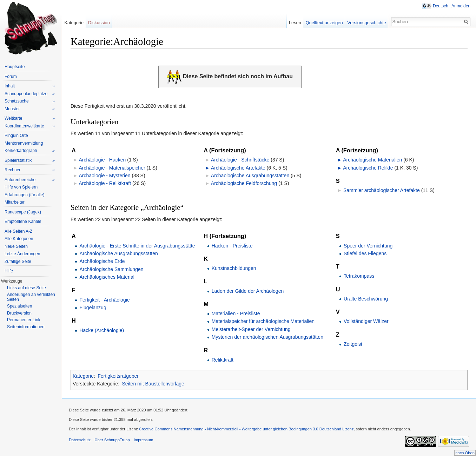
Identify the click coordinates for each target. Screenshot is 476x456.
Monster (30, 109)
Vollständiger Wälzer (366, 321)
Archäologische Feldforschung (244, 183)
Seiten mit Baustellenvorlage (153, 384)
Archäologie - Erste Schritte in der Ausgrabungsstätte (137, 246)
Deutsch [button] (441, 6)
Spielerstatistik (30, 161)
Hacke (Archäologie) (102, 330)
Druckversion (19, 313)
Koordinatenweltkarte (30, 126)
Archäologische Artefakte (238, 168)
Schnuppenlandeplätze (30, 94)
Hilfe (9, 271)
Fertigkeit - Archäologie (104, 300)
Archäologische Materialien (372, 160)
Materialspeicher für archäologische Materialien (263, 321)
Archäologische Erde (102, 261)
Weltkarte (30, 118)
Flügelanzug (93, 308)
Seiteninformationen (26, 327)
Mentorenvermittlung (24, 143)
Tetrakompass (359, 276)
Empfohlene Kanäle (23, 222)
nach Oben (465, 453)
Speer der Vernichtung (368, 246)
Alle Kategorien (19, 239)
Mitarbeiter (15, 202)
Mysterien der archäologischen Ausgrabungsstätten (267, 337)
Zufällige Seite (18, 262)
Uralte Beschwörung (366, 299)
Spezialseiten (19, 306)
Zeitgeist (353, 344)
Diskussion (99, 23)
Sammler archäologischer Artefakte (382, 190)
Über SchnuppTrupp (112, 440)
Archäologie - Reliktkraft (105, 183)
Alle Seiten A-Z (18, 231)
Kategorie (83, 376)
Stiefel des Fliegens (365, 253)
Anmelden (461, 6)
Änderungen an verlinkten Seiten (31, 297)
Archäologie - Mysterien (104, 176)
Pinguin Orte (16, 136)
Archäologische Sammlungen (111, 269)
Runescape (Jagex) (23, 212)
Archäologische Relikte (368, 168)
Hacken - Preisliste (232, 246)
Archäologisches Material (107, 277)
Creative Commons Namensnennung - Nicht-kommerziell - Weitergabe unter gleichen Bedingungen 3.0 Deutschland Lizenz (246, 429)
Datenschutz (80, 440)
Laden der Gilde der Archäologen (248, 291)
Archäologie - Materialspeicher (112, 168)
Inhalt (30, 86)
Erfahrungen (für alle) (24, 195)
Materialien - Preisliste (236, 313)
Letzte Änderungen (22, 254)
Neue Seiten (16, 246)
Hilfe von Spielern (21, 187)
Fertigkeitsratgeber (118, 376)
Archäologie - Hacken (102, 160)
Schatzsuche (30, 101)
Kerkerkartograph (30, 151)
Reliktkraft (223, 360)
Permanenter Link (24, 320)
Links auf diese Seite (27, 288)
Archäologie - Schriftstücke (240, 160)
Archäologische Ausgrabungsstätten (250, 176)
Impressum (143, 440)
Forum (11, 77)
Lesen (295, 23)
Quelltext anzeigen (324, 23)
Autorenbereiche (30, 180)
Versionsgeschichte (366, 23)
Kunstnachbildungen (234, 268)
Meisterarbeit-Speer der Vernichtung (251, 329)
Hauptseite (15, 67)
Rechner (30, 170)
